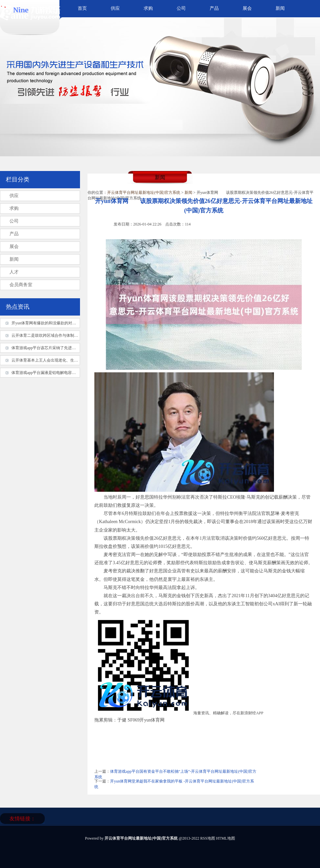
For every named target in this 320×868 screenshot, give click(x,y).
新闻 (280, 8)
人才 (14, 272)
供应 (115, 8)
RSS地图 (208, 838)
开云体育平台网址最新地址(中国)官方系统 (144, 193)
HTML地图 (226, 838)
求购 (148, 8)
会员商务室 (21, 285)
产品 (214, 8)
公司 (181, 8)
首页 (82, 8)
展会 (247, 8)
